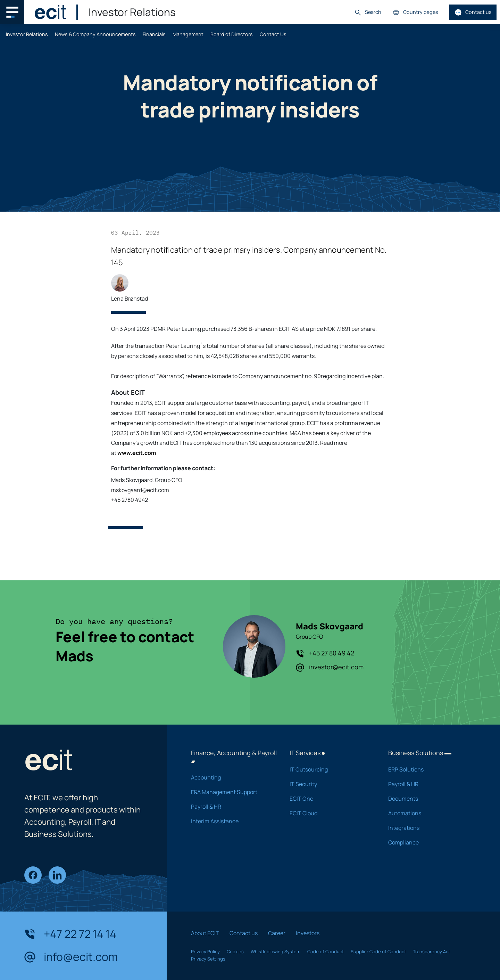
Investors (308, 933)
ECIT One (330, 799)
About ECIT (205, 933)
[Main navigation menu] (12, 12)
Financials (154, 34)
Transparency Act (431, 952)
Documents (428, 799)
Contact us (473, 12)
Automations (428, 813)
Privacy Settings (208, 959)
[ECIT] (50, 12)
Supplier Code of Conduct (378, 952)
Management (188, 34)
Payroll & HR (231, 807)
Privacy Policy (205, 952)
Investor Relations (27, 34)
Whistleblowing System (276, 952)
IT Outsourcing (330, 769)
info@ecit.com (71, 957)
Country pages (415, 12)
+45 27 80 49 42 (325, 653)
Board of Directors (232, 34)
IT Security (330, 784)
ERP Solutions (428, 769)
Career (277, 933)
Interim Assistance (231, 821)
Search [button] (368, 12)
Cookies (235, 952)
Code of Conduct (326, 952)
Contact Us (273, 34)
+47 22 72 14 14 (70, 934)
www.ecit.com (137, 453)
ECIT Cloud (330, 813)
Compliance (428, 842)
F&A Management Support (231, 792)
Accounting (231, 777)
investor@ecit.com (330, 667)
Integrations (428, 828)
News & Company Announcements (95, 34)
